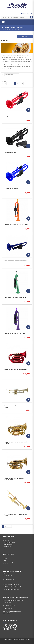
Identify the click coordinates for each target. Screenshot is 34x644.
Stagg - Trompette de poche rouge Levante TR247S (16, 370)
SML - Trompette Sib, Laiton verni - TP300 (15, 406)
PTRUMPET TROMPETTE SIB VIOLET (15, 333)
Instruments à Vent (18, 27)
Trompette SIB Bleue (11, 188)
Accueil (5, 27)
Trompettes (6, 29)
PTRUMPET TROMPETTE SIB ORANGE (16, 225)
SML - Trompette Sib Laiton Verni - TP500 (15, 515)
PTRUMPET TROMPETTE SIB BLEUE (15, 261)
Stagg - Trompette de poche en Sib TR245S (16, 443)
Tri (2, 74)
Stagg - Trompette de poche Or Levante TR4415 (14, 479)
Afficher (4, 81)
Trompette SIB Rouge (11, 116)
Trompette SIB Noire (11, 152)
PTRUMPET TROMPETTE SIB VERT (15, 297)
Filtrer (25, 36)
